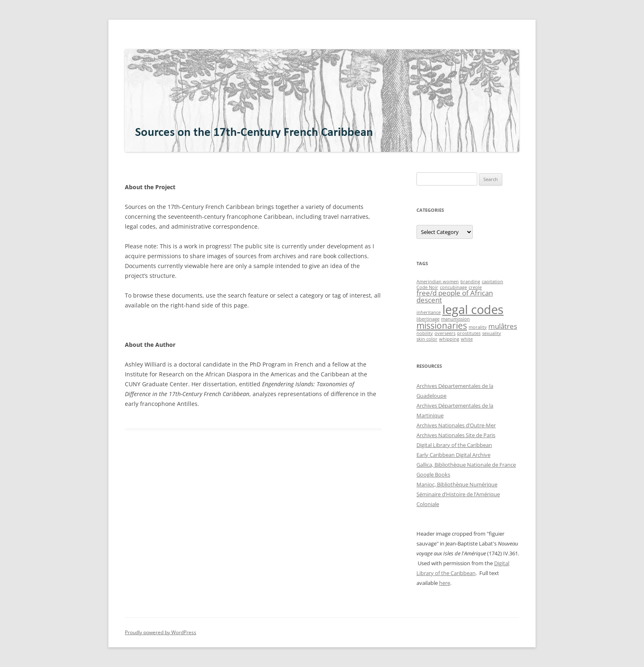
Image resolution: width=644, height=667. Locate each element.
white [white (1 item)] (467, 339)
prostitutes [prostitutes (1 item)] (469, 333)
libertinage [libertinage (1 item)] (428, 319)
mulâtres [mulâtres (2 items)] (503, 326)
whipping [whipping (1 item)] (449, 339)
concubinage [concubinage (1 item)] (453, 287)
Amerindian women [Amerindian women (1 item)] (438, 282)
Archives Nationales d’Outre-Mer (456, 425)
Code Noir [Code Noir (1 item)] (427, 287)
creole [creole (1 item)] (475, 287)
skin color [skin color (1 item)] (427, 339)
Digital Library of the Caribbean (454, 445)
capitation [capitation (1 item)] (492, 282)
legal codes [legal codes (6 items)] (473, 309)
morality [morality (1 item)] (478, 327)
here (445, 583)
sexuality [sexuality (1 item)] (492, 333)
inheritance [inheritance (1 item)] (429, 312)
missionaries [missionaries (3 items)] (442, 325)
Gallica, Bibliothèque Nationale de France (466, 465)
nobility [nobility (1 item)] (425, 333)
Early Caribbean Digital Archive (453, 455)
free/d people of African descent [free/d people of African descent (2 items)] (455, 296)
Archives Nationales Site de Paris (456, 435)
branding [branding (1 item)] (470, 282)
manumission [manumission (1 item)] (455, 319)
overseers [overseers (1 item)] (445, 333)
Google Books (433, 474)
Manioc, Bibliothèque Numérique (457, 484)
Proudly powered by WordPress (161, 632)
